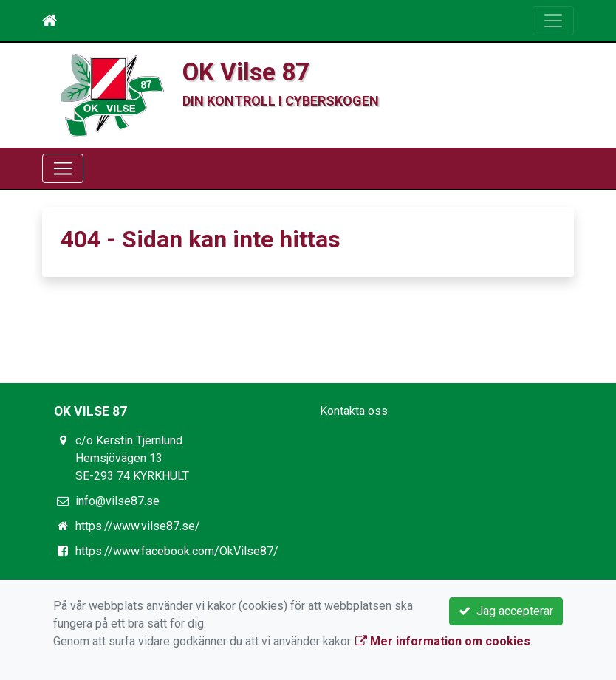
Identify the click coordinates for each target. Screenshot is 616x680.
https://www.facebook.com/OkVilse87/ (177, 551)
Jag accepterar (506, 611)
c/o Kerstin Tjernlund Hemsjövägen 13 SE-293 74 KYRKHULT (132, 458)
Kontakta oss (354, 411)
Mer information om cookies (443, 641)
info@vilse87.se (117, 501)
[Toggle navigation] (553, 21)
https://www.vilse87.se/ (138, 526)
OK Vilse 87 (246, 72)
